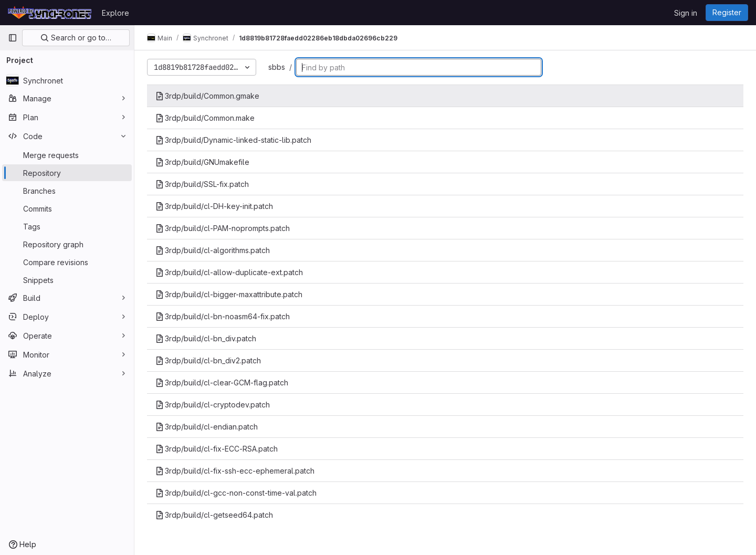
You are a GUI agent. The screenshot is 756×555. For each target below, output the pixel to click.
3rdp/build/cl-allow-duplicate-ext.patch (229, 272)
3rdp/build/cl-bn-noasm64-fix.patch (223, 316)
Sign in (686, 13)
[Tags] (67, 226)
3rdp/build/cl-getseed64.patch (214, 515)
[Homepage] (50, 13)
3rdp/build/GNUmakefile (202, 162)
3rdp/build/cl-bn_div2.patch (208, 360)
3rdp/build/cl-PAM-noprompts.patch (223, 228)
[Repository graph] (67, 244)
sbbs (277, 67)
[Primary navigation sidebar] (13, 38)
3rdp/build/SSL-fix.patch (202, 184)
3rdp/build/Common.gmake (207, 96)
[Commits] (67, 208)
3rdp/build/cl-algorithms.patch (213, 250)
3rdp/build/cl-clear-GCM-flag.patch (222, 383)
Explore (115, 13)
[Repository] (67, 173)
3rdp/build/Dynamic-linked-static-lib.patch (233, 140)
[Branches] (67, 191)
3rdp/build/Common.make (205, 118)
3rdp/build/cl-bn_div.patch (206, 338)
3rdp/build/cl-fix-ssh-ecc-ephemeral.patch (235, 471)
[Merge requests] (67, 155)
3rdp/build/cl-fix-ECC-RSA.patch (217, 449)
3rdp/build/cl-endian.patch (207, 427)
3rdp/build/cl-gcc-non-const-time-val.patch (236, 493)
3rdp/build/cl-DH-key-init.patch (214, 206)
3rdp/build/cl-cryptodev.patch (213, 405)
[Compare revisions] (67, 262)
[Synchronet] (67, 80)
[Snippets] (67, 280)
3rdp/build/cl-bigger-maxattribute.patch (229, 294)
